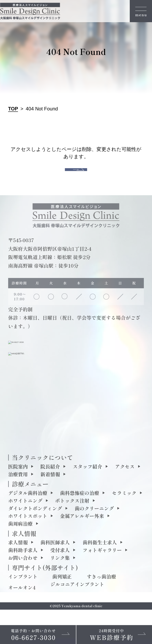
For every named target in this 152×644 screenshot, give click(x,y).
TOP (13, 109)
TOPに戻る (76, 176)
